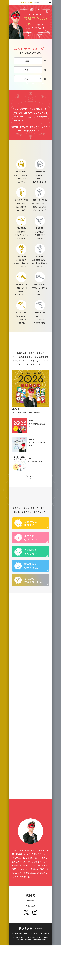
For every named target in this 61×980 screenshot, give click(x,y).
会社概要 (46, 969)
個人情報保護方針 (17, 969)
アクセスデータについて (31, 969)
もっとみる (31, 491)
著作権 (41, 969)
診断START (30, 90)
